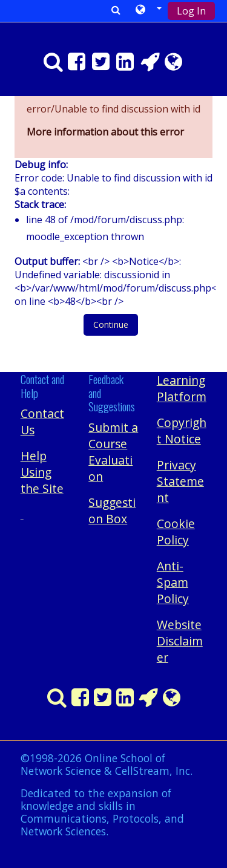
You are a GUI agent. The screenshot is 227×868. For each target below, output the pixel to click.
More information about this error (105, 132)
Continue (111, 325)
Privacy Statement (180, 481)
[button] (149, 10)
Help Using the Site (42, 472)
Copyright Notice (182, 431)
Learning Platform (182, 388)
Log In (191, 11)
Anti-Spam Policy (173, 582)
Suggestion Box (112, 511)
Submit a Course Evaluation (113, 452)
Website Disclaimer (180, 641)
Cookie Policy (176, 532)
